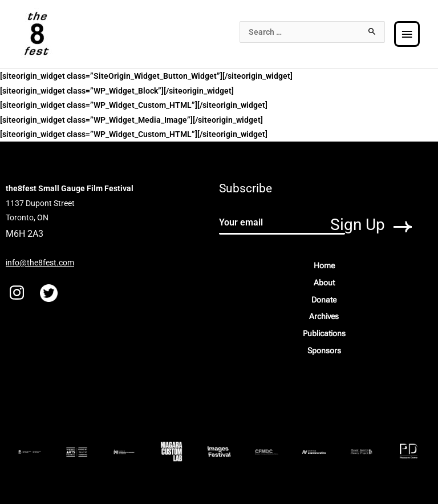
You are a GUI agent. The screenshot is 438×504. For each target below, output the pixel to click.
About (324, 283)
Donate (324, 300)
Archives (324, 316)
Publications (324, 333)
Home (324, 265)
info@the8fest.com (40, 263)
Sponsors (324, 350)
